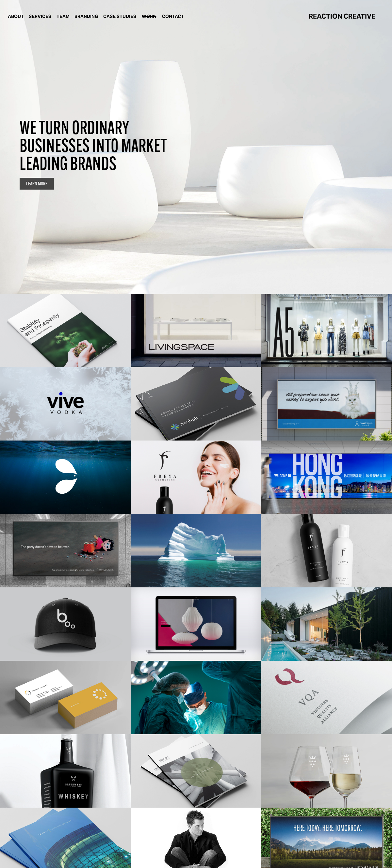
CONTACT (173, 16)
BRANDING (86, 16)
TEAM (63, 16)
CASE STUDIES (120, 16)
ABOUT (16, 16)
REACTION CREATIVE (342, 16)
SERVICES (40, 16)
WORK (149, 16)
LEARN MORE (37, 184)
